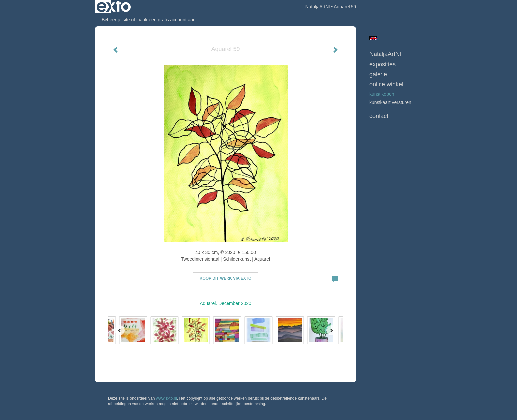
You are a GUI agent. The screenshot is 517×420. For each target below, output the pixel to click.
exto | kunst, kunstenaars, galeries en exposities (114, 7)
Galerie (378, 74)
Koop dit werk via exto (226, 278)
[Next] (331, 330)
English (373, 38)
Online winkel (386, 84)
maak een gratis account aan (166, 20)
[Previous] (120, 330)
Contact (379, 116)
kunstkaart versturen (390, 102)
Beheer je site (116, 20)
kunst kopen (382, 94)
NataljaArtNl (318, 7)
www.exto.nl (167, 398)
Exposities (382, 64)
